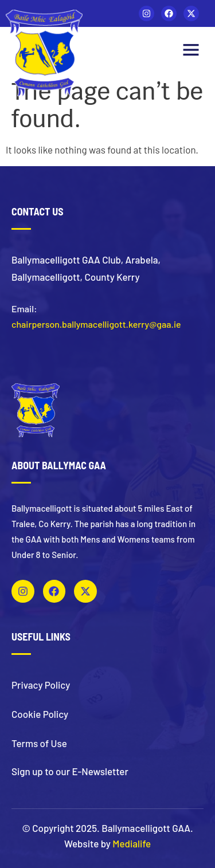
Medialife (132, 843)
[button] (191, 51)
